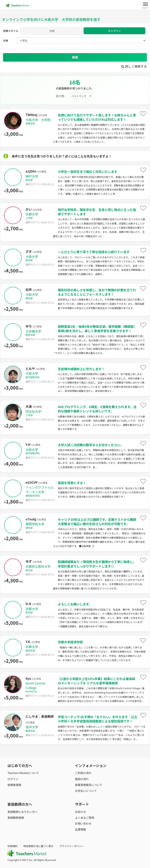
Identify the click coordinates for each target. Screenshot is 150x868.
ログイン (13, 779)
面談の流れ (82, 779)
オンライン (114, 31)
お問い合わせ (83, 823)
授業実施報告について (89, 785)
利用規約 (12, 846)
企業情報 (80, 829)
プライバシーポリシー (72, 846)
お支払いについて (86, 791)
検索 (75, 57)
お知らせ (80, 812)
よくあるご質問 (85, 818)
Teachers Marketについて (23, 773)
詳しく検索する (134, 66)
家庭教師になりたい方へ (22, 812)
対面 (52, 31)
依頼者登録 (14, 785)
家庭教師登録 (16, 818)
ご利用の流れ (83, 773)
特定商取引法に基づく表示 (38, 846)
